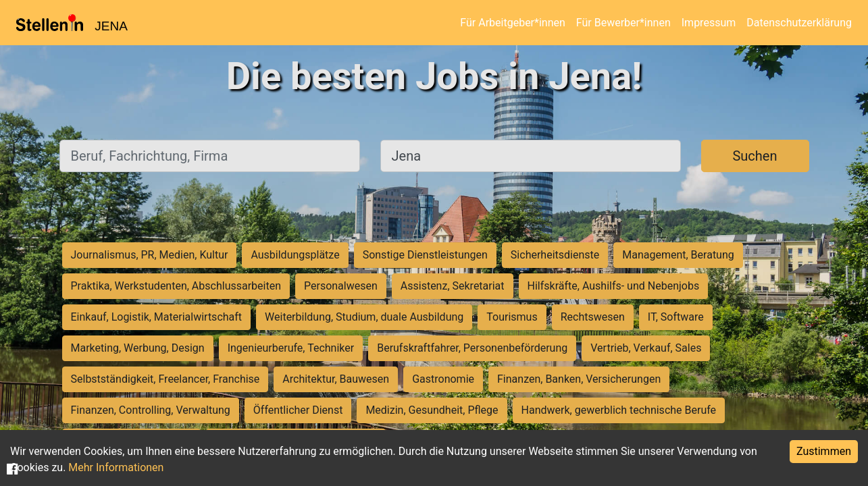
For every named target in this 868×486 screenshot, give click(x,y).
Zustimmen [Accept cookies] (824, 451)
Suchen (755, 156)
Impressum (709, 23)
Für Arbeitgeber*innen (512, 23)
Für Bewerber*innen (623, 23)
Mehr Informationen (116, 467)
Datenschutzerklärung (799, 23)
